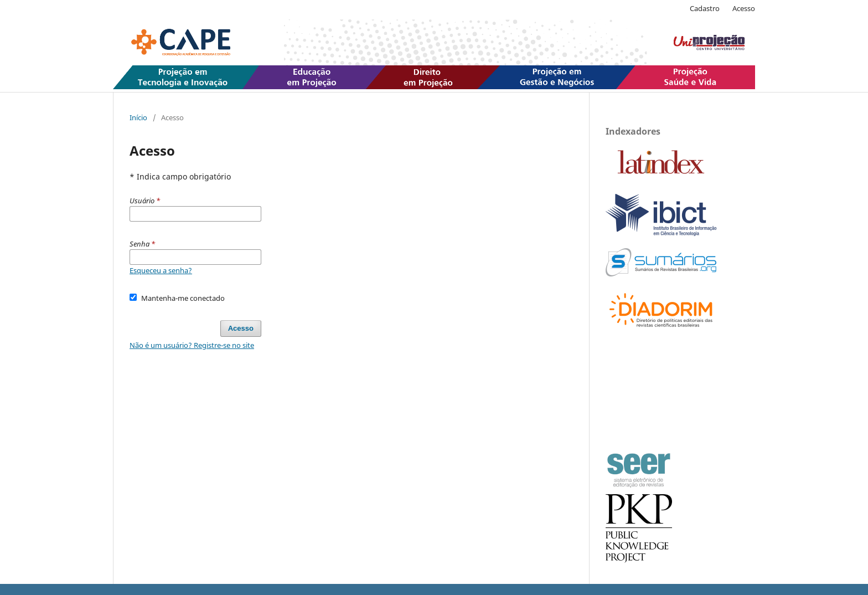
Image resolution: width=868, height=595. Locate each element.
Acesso (744, 8)
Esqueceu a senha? (161, 270)
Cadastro (705, 8)
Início (138, 117)
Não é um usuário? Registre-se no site (192, 345)
